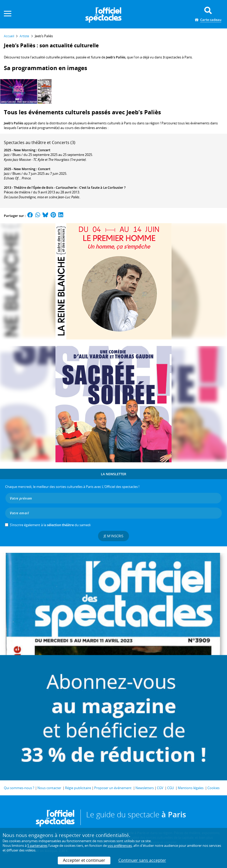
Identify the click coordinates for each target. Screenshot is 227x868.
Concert (44, 150)
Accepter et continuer (84, 860)
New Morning (25, 150)
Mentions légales (191, 788)
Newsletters (145, 788)
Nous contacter (49, 788)
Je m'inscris (113, 536)
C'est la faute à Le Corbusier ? (102, 187)
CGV (160, 788)
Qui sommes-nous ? (19, 788)
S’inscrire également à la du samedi (50, 525)
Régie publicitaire (78, 788)
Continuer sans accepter (142, 860)
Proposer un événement (113, 788)
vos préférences (120, 846)
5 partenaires (37, 846)
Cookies (213, 788)
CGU (171, 788)
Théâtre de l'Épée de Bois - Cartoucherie (45, 187)
